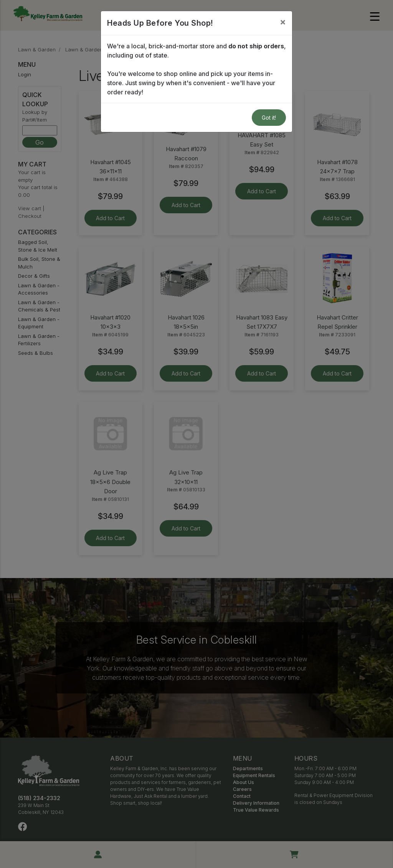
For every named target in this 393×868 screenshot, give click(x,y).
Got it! (269, 118)
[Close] (283, 22)
